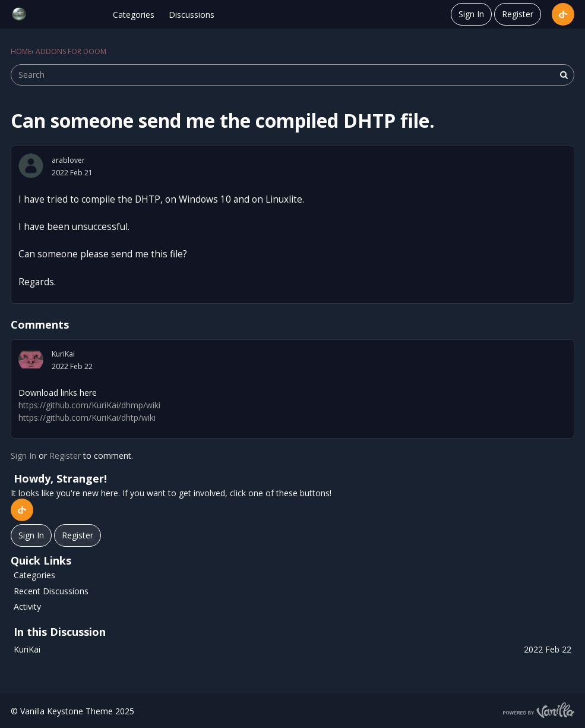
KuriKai (63, 354)
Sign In (471, 14)
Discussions (192, 15)
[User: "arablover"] (31, 166)
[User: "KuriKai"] (31, 360)
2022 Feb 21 (72, 173)
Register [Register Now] (78, 535)
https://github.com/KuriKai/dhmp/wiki (89, 405)
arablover (68, 160)
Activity (27, 606)
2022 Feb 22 (72, 366)
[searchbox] (292, 75)
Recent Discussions (51, 591)
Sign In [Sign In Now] (31, 535)
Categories (134, 15)
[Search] (564, 75)
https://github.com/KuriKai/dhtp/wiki (87, 417)
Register (518, 14)
